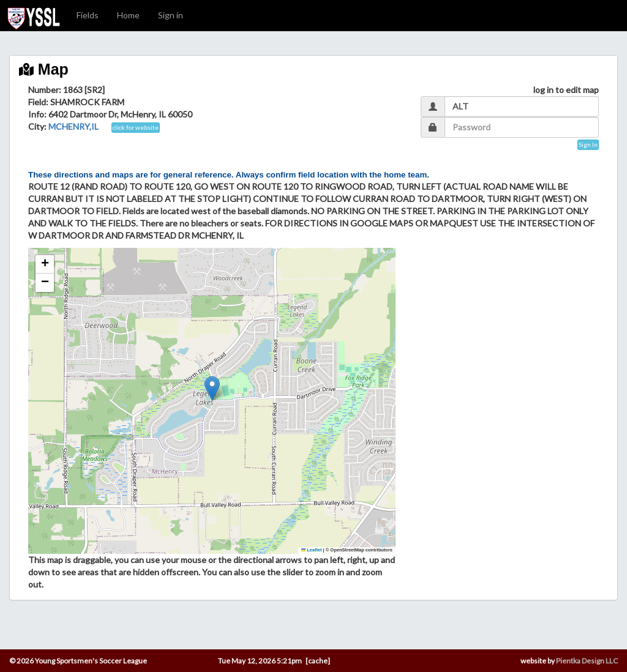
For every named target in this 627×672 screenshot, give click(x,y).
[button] (212, 388)
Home (128, 15)
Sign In (588, 144)
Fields (88, 15)
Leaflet (312, 550)
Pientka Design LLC (587, 661)
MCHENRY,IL (73, 126)
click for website (136, 127)
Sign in (171, 15)
